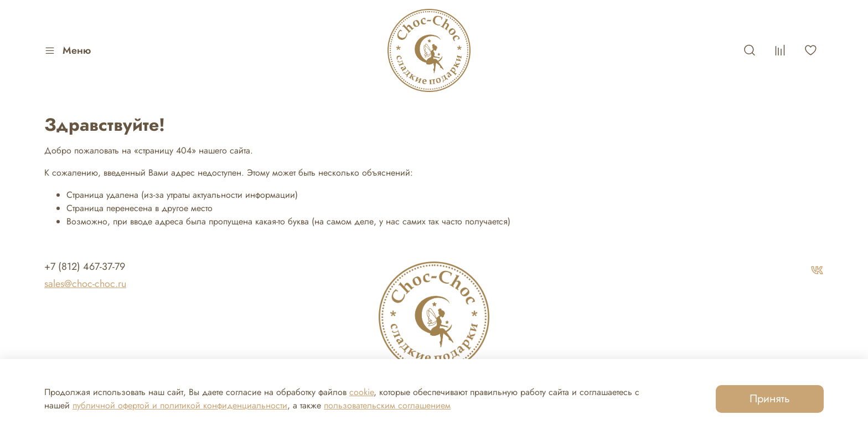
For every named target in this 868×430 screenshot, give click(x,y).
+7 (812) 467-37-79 (85, 267)
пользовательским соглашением (387, 405)
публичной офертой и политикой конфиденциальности (180, 405)
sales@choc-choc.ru (85, 284)
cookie (361, 392)
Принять (770, 399)
